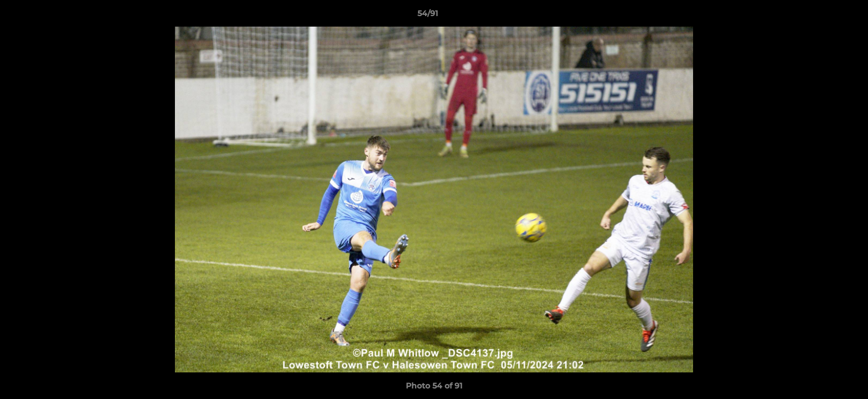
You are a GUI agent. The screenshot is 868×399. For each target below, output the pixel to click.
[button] (821, 16)
